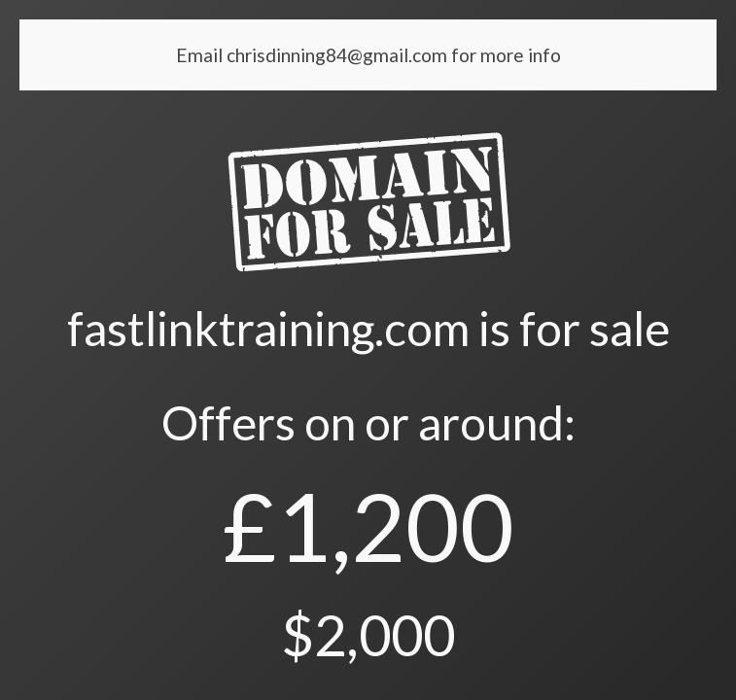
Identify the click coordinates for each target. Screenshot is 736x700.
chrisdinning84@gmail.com (339, 55)
